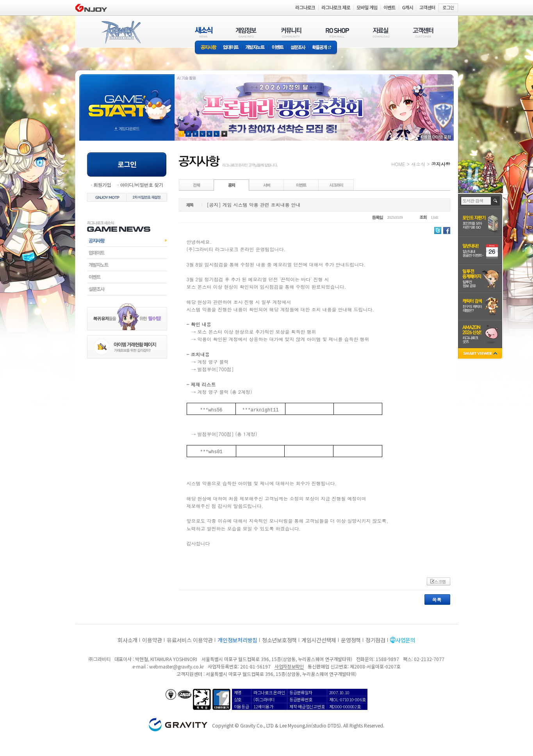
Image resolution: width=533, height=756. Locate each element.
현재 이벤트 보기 (224, 134)
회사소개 (127, 640)
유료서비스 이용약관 (190, 640)
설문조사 (298, 48)
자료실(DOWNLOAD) (381, 32)
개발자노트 (255, 48)
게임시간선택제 (319, 640)
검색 (496, 201)
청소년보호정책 (279, 640)
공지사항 (207, 48)
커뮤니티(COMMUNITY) (291, 32)
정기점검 (375, 640)
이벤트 (278, 48)
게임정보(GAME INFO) (246, 32)
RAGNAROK (121, 32)
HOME (398, 164)
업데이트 (231, 48)
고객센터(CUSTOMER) (423, 32)
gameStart (127, 100)
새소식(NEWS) (204, 32)
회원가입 (102, 185)
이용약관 (152, 640)
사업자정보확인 (289, 666)
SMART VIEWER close (481, 354)
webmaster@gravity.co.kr (176, 666)
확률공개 (323, 48)
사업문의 (406, 640)
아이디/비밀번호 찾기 (141, 185)
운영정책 (351, 640)
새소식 (418, 164)
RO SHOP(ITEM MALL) (337, 32)
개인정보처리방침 (237, 640)
